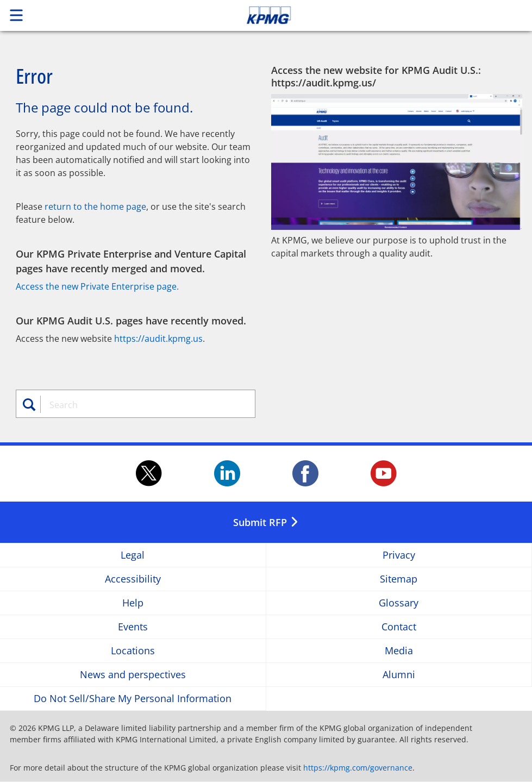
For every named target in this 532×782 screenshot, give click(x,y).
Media (399, 651)
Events (133, 627)
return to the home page (95, 207)
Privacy (399, 555)
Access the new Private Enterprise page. (97, 286)
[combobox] (142, 405)
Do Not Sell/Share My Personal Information (133, 699)
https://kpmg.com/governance (358, 768)
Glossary (399, 603)
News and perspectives (133, 675)
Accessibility (133, 579)
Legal (133, 555)
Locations (133, 651)
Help (133, 603)
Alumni (399, 675)
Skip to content (373, 15)
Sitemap (399, 579)
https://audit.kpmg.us (158, 339)
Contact (399, 627)
